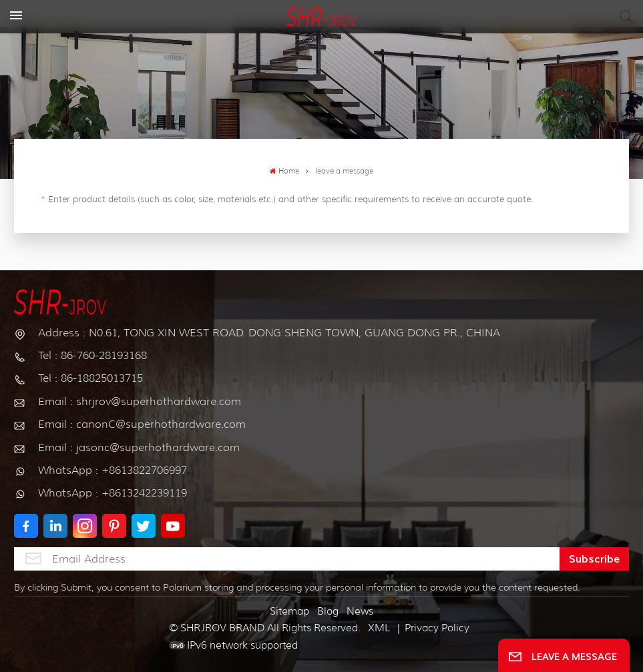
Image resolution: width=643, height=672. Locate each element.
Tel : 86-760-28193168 (92, 355)
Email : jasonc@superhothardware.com (139, 447)
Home (284, 171)
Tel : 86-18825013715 (90, 378)
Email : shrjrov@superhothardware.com (140, 401)
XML (379, 628)
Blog (328, 611)
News (360, 611)
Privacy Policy (437, 628)
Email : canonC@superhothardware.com (142, 424)
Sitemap (289, 611)
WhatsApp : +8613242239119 (113, 493)
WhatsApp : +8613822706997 (113, 470)
